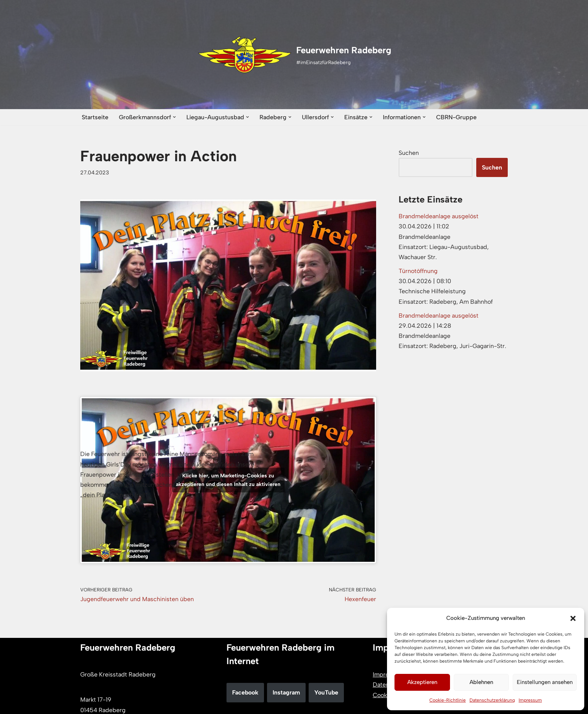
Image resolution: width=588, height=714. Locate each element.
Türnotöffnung (418, 271)
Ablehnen (481, 682)
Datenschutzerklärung (492, 700)
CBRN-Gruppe (456, 117)
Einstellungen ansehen (545, 682)
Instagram (286, 692)
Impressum (530, 700)
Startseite (95, 117)
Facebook (245, 692)
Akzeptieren (422, 682)
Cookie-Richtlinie (448, 700)
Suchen (409, 153)
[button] (573, 618)
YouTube (326, 692)
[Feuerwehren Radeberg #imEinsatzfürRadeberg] (294, 55)
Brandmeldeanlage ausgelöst (439, 216)
